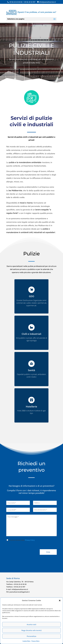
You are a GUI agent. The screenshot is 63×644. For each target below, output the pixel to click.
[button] (60, 601)
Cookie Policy (26, 641)
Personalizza (31, 636)
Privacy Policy (35, 641)
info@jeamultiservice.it (20, 589)
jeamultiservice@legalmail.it (19, 592)
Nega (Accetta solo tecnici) (31, 630)
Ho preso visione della (20, 540)
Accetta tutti (31, 624)
